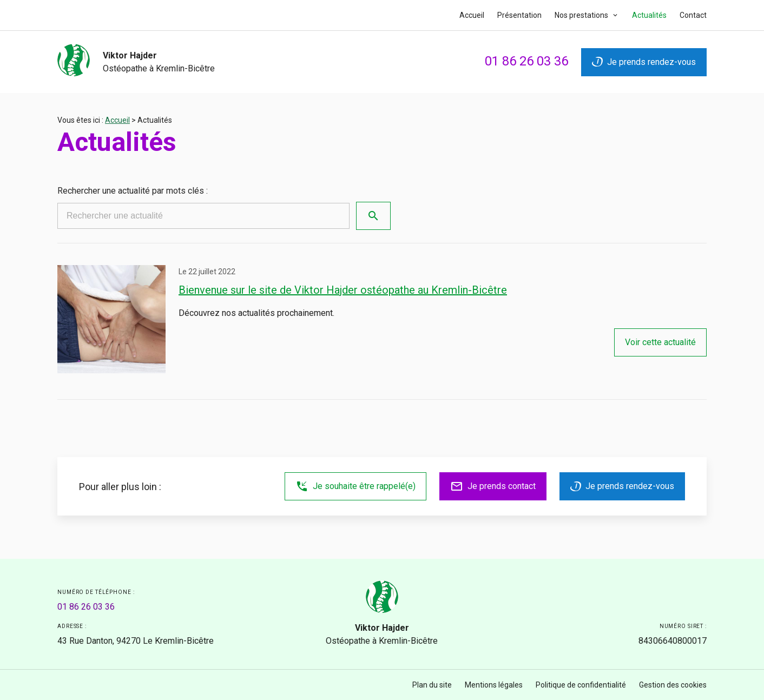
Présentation (519, 15)
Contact (693, 15)
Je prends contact (493, 486)
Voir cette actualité (660, 342)
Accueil (472, 15)
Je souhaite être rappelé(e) (355, 486)
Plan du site (432, 685)
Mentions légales (494, 685)
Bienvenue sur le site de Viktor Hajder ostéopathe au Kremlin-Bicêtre (343, 290)
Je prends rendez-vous (644, 62)
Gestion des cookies (673, 685)
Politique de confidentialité (581, 685)
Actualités (649, 15)
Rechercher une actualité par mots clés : (133, 191)
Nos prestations (582, 15)
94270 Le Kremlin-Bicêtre (136, 641)
